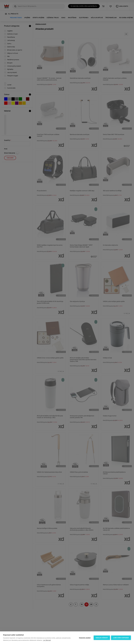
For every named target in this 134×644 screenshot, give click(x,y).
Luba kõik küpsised (121, 638)
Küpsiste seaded (85, 638)
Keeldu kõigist (102, 638)
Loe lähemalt (47, 640)
